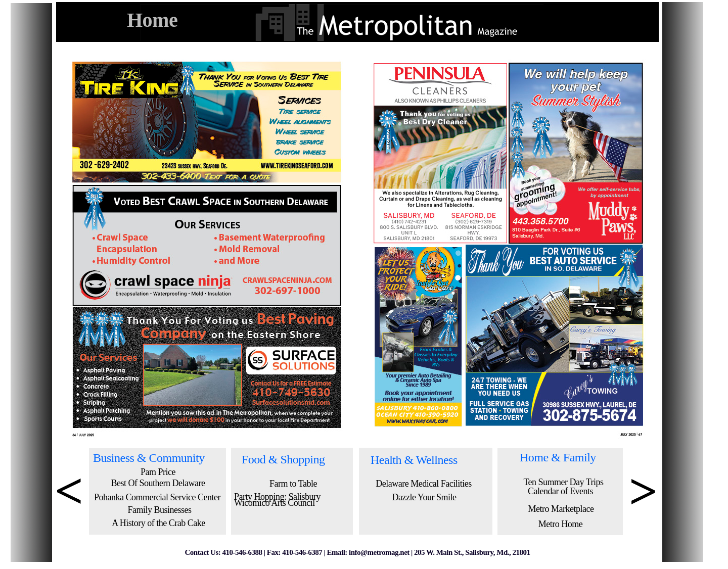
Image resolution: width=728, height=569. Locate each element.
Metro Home (560, 524)
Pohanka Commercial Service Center (157, 497)
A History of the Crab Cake (158, 523)
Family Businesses (159, 510)
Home (152, 20)
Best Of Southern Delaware (158, 483)
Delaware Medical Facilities (423, 484)
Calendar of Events (560, 491)
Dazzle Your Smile (424, 497)
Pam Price (158, 472)
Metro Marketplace (561, 509)
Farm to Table (293, 484)
